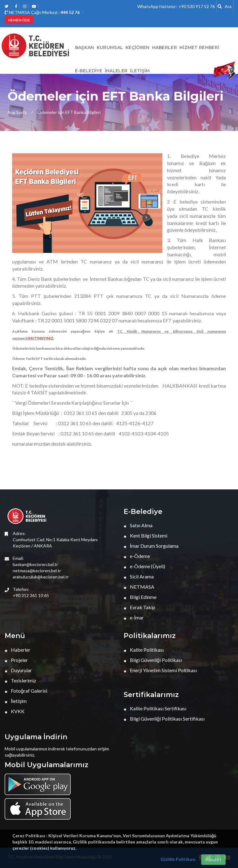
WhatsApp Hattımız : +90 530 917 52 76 (176, 6)
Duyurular (18, 670)
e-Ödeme (137, 556)
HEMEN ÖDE (19, 20)
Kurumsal (110, 47)
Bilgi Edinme (140, 597)
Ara (225, 6)
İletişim (140, 71)
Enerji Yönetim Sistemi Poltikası (160, 670)
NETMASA (139, 587)
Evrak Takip (139, 607)
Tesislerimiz (20, 680)
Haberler (18, 650)
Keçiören (137, 47)
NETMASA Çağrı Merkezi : (42, 12)
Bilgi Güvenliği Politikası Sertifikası (164, 719)
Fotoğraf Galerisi (26, 691)
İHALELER (116, 71)
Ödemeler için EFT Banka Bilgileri (69, 112)
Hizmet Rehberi (199, 47)
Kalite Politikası (144, 650)
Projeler (16, 660)
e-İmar (134, 617)
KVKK (15, 711)
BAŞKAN (85, 47)
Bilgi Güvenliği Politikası (153, 660)
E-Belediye (89, 71)
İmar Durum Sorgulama (151, 546)
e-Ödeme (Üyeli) (144, 566)
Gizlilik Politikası (178, 859)
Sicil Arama (139, 576)
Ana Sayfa (17, 112)
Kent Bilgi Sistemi (145, 535)
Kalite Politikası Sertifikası (155, 708)
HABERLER (165, 47)
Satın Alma (138, 525)
